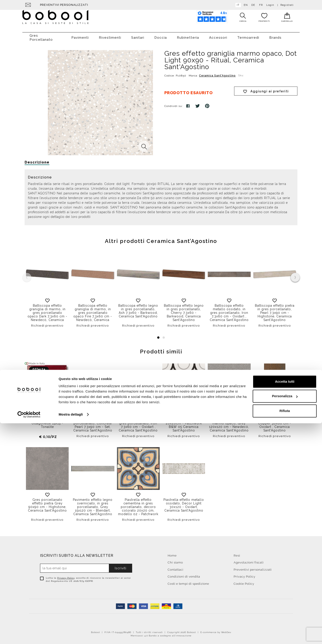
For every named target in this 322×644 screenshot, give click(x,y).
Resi (237, 553)
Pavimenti (80, 35)
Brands (275, 35)
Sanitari (138, 35)
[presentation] (295, 275)
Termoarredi (248, 35)
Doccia (161, 35)
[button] (158, 335)
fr (260, 5)
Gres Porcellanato (41, 35)
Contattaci (176, 567)
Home (172, 553)
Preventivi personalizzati (64, 5)
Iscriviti (121, 566)
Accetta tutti (285, 602)
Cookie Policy (244, 581)
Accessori (218, 35)
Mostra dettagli (71, 635)
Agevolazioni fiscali (249, 560)
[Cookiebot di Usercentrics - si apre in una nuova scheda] (29, 635)
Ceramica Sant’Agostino (217, 73)
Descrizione (37, 160)
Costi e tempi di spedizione (188, 581)
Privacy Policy (66, 576)
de (252, 5)
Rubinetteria (188, 35)
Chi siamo (175, 560)
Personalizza (285, 617)
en (245, 5)
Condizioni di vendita (184, 574)
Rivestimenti (110, 35)
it (237, 5)
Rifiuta (285, 632)
